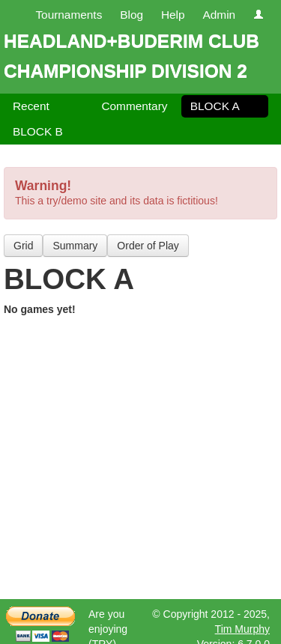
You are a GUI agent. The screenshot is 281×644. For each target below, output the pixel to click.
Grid (23, 246)
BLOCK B (38, 131)
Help (173, 15)
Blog (132, 15)
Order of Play (148, 246)
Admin (219, 15)
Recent (31, 106)
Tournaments (69, 15)
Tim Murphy (242, 629)
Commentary (134, 106)
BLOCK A (215, 106)
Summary (75, 246)
